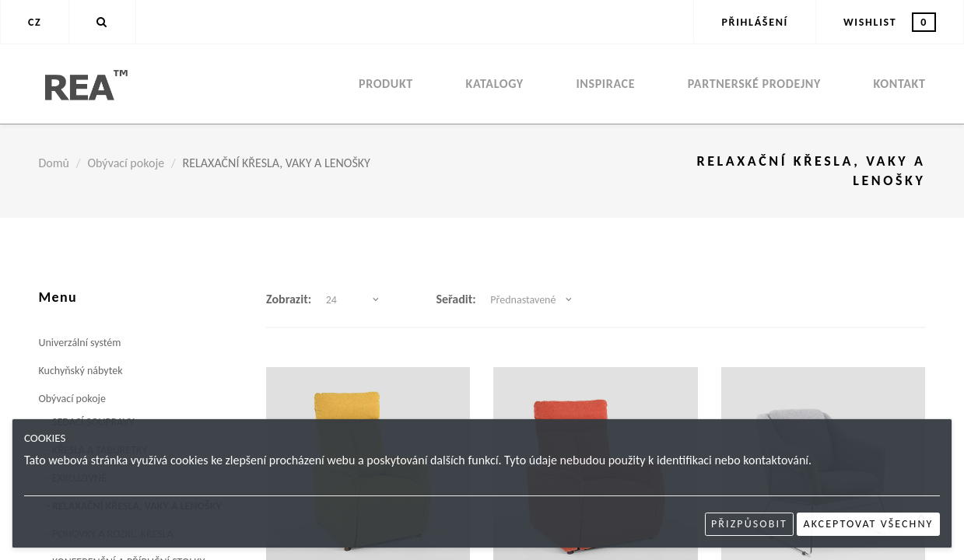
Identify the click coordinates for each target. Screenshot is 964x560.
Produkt (386, 84)
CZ (35, 22)
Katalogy (495, 84)
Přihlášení (755, 22)
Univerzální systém (80, 343)
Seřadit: (456, 299)
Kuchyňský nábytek (81, 371)
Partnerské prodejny (754, 84)
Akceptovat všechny (869, 524)
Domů (54, 163)
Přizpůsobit (749, 524)
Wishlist (890, 22)
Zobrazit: (289, 299)
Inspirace (605, 84)
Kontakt (900, 84)
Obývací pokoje (126, 163)
